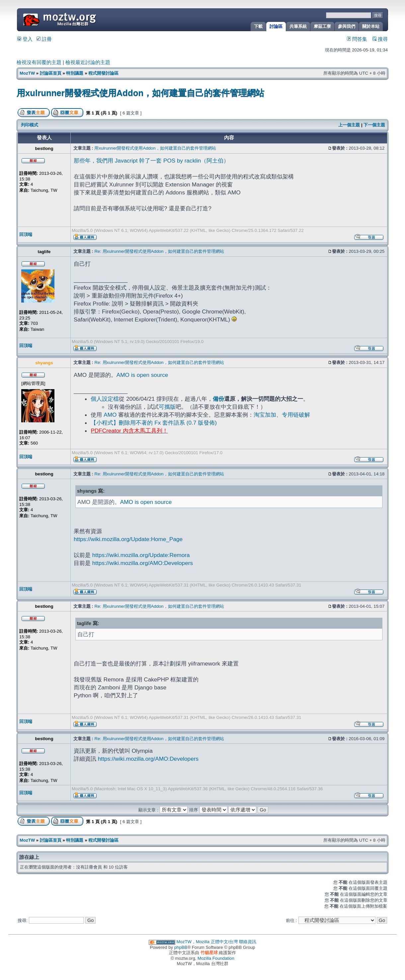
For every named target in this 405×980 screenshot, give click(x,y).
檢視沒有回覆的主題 (39, 62)
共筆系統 (298, 26)
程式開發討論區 (103, 73)
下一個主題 (374, 125)
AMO (110, 415)
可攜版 (167, 407)
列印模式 (30, 125)
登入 (25, 39)
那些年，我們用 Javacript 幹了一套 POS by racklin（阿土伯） (151, 161)
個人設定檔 (105, 399)
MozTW (76, 19)
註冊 (44, 39)
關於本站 (371, 26)
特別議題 (75, 73)
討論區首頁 (51, 73)
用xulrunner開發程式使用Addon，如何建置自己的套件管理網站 (140, 93)
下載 (258, 26)
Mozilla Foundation (216, 958)
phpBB (181, 947)
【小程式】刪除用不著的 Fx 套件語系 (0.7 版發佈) (154, 423)
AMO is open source (142, 375)
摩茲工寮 (322, 26)
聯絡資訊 (248, 942)
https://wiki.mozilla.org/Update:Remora (141, 555)
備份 (218, 399)
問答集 (357, 39)
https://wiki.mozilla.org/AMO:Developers (143, 563)
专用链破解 (296, 415)
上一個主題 (349, 125)
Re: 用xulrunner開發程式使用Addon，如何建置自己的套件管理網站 (159, 251)
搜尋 (380, 39)
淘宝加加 (265, 415)
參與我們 (347, 26)
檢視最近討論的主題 (88, 62)
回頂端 (26, 234)
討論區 (276, 26)
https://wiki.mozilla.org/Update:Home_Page (128, 539)
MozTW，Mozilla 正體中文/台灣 (207, 942)
